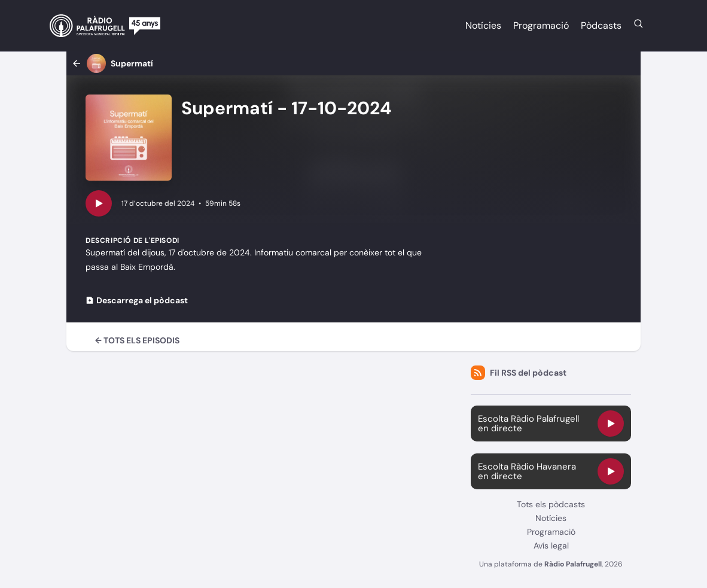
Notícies (483, 25)
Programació (541, 25)
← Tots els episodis (137, 340)
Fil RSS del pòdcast (519, 373)
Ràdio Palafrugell (573, 564)
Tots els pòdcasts (551, 504)
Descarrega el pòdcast (137, 300)
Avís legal (551, 546)
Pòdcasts (601, 25)
